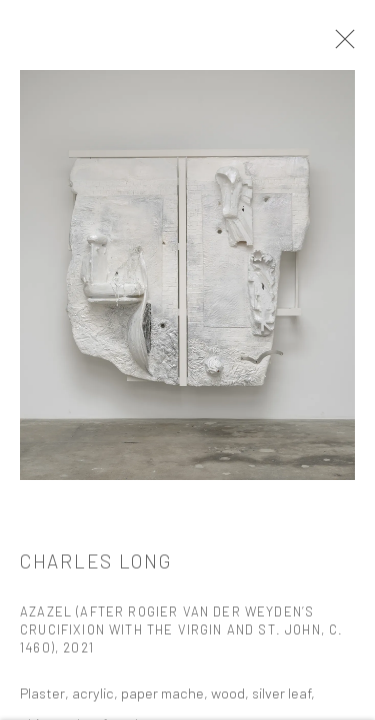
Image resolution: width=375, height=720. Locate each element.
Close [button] (342, 45)
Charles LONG (96, 493)
